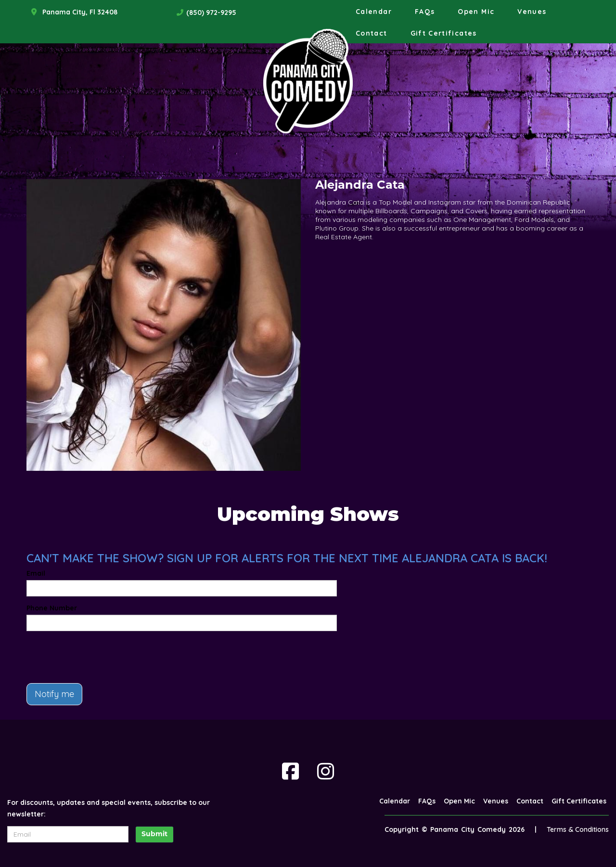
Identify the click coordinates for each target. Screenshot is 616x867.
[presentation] (100, 657)
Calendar (374, 12)
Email (36, 573)
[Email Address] (68, 834)
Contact (372, 33)
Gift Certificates (444, 33)
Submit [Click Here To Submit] (154, 835)
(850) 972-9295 (211, 13)
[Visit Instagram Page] (326, 771)
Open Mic (476, 12)
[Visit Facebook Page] (290, 771)
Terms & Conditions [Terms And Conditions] (578, 829)
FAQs (425, 12)
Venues (532, 12)
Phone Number (52, 608)
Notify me (54, 694)
